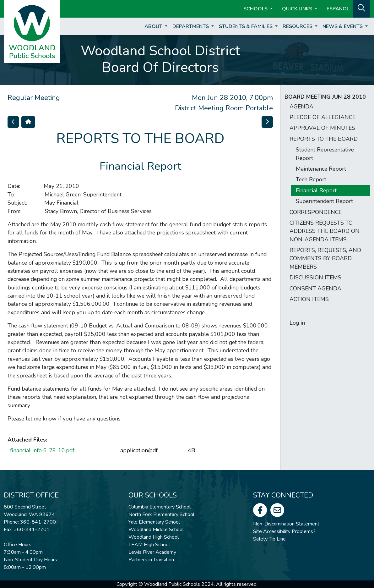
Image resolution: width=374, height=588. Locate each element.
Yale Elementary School (154, 522)
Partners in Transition (151, 560)
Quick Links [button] (298, 9)
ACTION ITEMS (309, 299)
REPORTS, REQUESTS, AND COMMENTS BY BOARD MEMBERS (325, 258)
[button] (361, 8)
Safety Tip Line (269, 539)
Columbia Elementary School (160, 507)
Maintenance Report (321, 169)
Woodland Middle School (156, 530)
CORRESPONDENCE (316, 212)
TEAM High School (149, 545)
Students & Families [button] (246, 26)
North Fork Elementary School (161, 514)
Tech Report (311, 179)
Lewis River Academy (152, 552)
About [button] (154, 26)
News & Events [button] (343, 26)
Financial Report (316, 190)
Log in (297, 323)
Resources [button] (298, 26)
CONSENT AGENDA (315, 289)
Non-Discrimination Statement (286, 524)
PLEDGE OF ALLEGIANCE (323, 117)
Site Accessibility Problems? (284, 531)
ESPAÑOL (338, 9)
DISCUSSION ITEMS (315, 278)
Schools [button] (256, 9)
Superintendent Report (324, 201)
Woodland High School (154, 537)
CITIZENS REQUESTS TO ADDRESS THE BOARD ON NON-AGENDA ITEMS (325, 231)
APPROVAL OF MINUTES (322, 128)
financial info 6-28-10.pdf (42, 450)
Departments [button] (191, 26)
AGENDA (301, 107)
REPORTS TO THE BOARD (324, 139)
